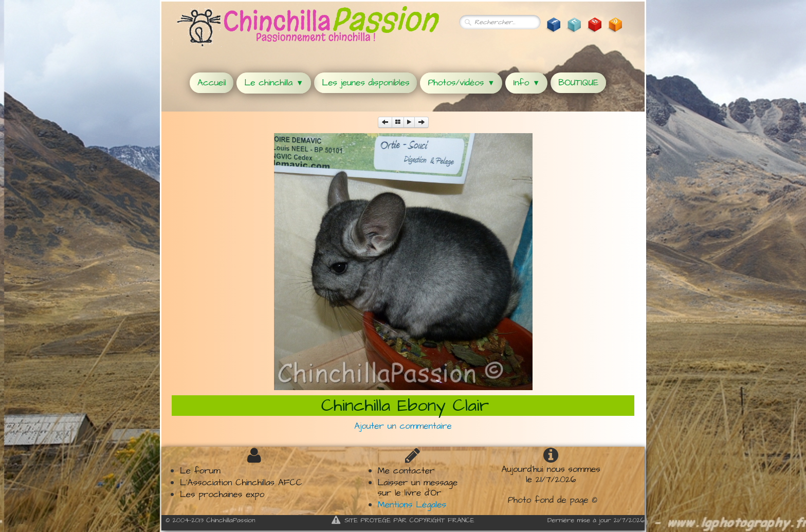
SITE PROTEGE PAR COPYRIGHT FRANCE (403, 520)
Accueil (212, 83)
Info (526, 83)
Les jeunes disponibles (365, 83)
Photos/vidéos (461, 83)
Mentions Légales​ (412, 505)
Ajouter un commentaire (403, 426)
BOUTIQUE (578, 83)
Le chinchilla (274, 83)
